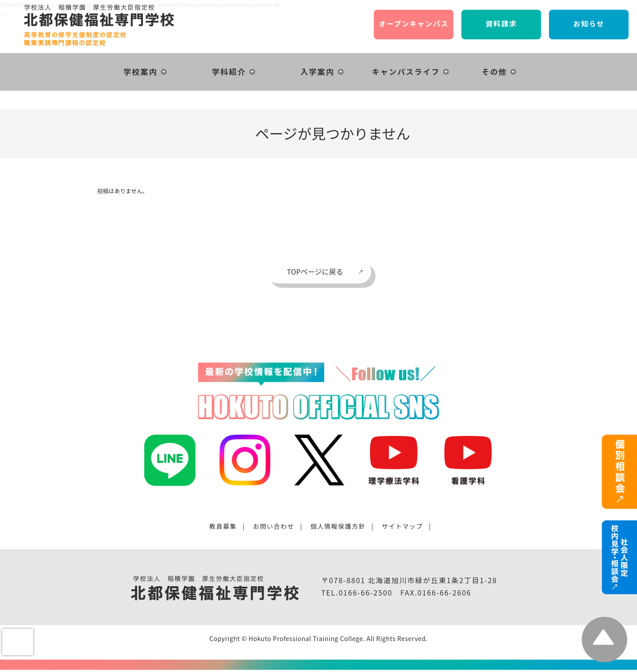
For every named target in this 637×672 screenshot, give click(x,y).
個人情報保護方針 (338, 526)
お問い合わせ (274, 526)
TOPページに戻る (315, 271)
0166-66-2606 (445, 592)
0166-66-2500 (365, 592)
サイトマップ (403, 526)
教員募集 (223, 526)
